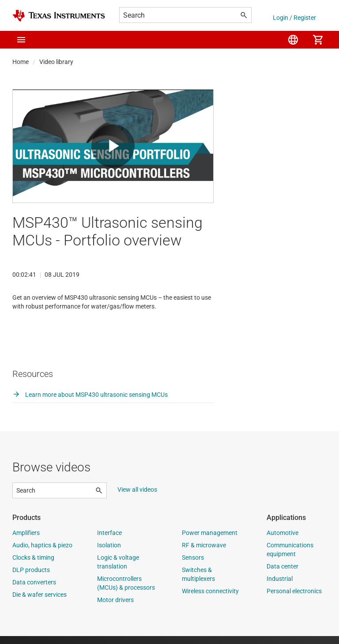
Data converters (34, 590)
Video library (56, 62)
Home (21, 62)
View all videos (137, 497)
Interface (109, 541)
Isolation (109, 553)
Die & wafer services (40, 603)
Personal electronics (294, 599)
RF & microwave (204, 553)
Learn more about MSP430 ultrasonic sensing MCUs (90, 403)
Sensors (193, 565)
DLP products (31, 578)
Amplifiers (26, 541)
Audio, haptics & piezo (42, 553)
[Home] (59, 16)
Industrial (280, 587)
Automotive (282, 541)
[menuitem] (293, 40)
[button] (21, 40)
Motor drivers (115, 608)
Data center (282, 574)
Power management (210, 541)
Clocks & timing (33, 565)
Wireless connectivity (210, 599)
